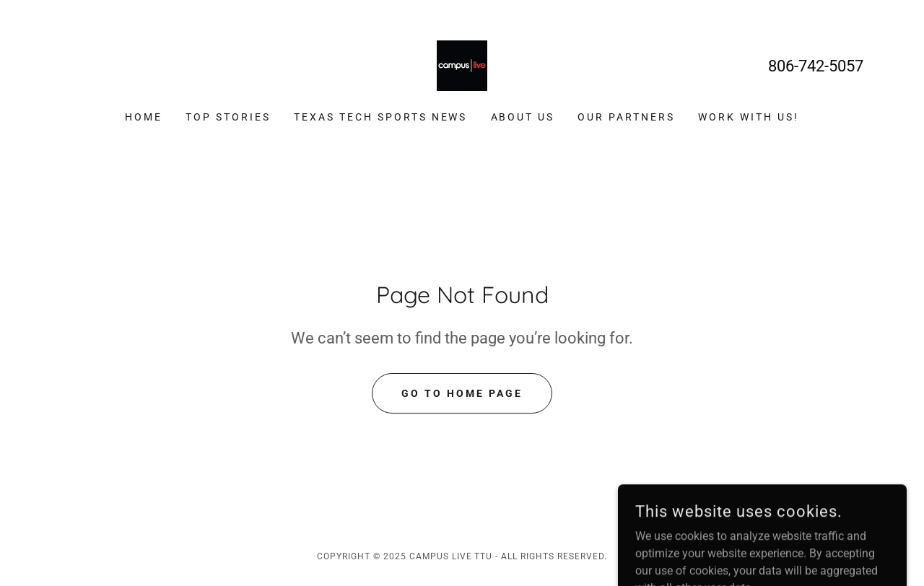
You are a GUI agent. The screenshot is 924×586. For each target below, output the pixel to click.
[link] (462, 65)
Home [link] (144, 117)
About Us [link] (523, 117)
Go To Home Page (462, 393)
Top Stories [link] (228, 117)
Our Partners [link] (626, 117)
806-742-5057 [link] (816, 66)
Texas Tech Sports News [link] (381, 117)
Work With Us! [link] (749, 117)
